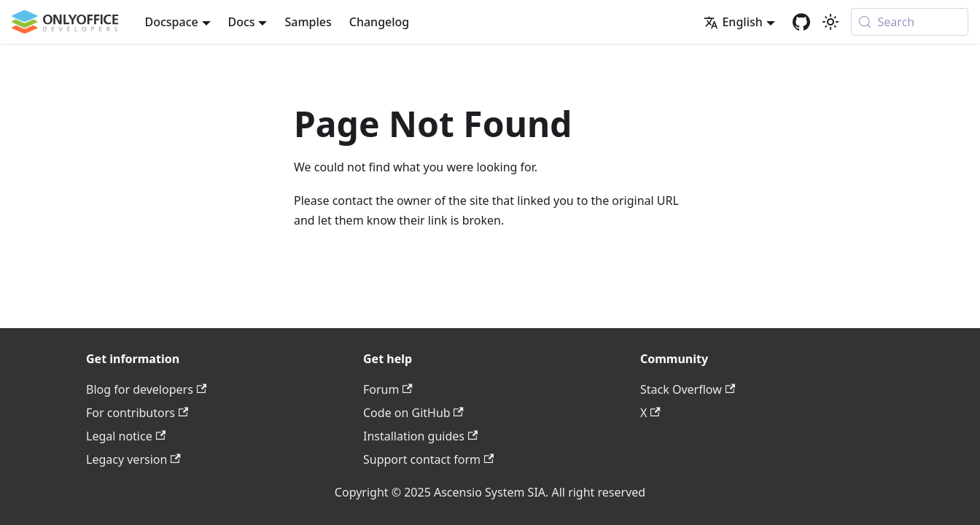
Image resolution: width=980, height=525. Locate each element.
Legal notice (126, 436)
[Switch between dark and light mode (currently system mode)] (831, 22)
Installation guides (420, 436)
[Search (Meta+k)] (910, 22)
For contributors (137, 413)
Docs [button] (242, 22)
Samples (308, 22)
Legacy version (133, 459)
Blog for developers (146, 389)
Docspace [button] (172, 22)
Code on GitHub (413, 413)
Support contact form (428, 459)
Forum (388, 389)
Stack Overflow (688, 389)
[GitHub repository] (801, 22)
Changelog (380, 22)
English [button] (733, 22)
